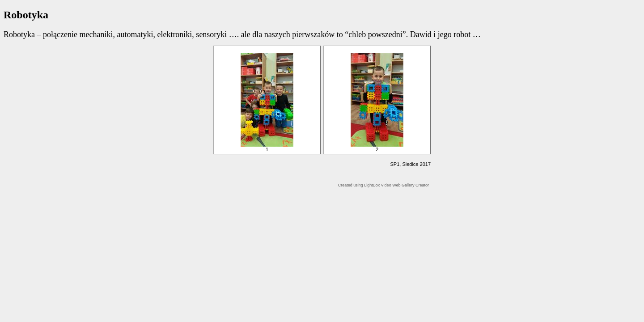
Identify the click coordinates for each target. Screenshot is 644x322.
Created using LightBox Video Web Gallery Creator (383, 185)
